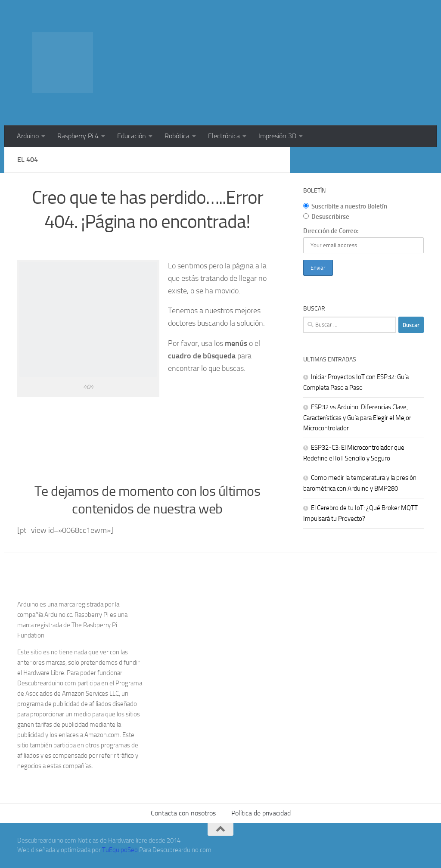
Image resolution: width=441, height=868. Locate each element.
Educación (132, 136)
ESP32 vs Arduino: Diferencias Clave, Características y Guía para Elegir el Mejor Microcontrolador (357, 418)
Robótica (177, 136)
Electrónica (224, 136)
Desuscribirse (326, 217)
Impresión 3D (277, 136)
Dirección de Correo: (331, 231)
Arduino (28, 136)
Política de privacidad (261, 813)
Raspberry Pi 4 (78, 136)
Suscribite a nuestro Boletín (345, 206)
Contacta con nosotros (183, 813)
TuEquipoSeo (120, 850)
